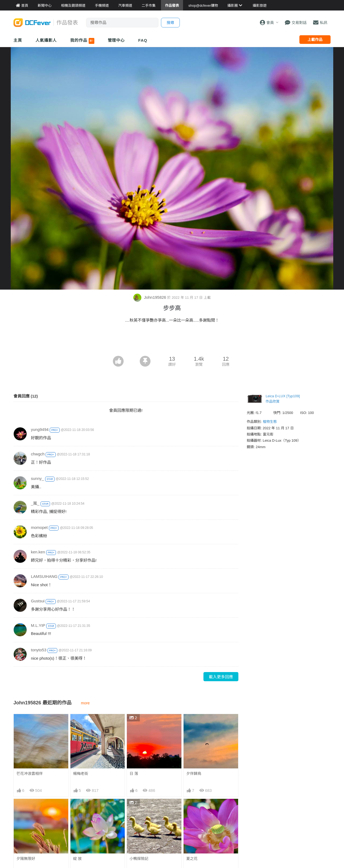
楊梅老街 (81, 774)
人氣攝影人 (46, 40)
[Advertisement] (172, 341)
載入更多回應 (221, 677)
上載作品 (315, 40)
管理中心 (116, 40)
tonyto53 (39, 650)
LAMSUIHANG (44, 576)
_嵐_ (35, 503)
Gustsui (38, 601)
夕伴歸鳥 (194, 774)
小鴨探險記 (139, 859)
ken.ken (38, 552)
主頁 (18, 40)
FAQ (143, 40)
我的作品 (82, 41)
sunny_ (37, 478)
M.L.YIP (38, 625)
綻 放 (77, 859)
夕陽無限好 (26, 859)
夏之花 (192, 859)
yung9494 (40, 429)
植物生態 (270, 422)
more (85, 703)
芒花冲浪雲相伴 (30, 774)
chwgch (38, 454)
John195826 (150, 297)
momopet (39, 527)
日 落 (134, 774)
